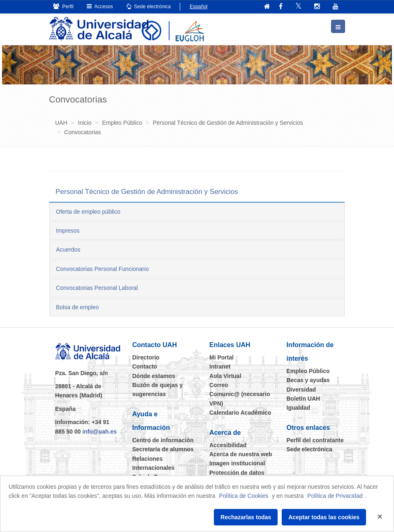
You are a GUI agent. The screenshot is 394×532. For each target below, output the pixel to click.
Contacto (145, 366)
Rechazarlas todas (246, 517)
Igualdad (299, 408)
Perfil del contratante (315, 440)
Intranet (220, 366)
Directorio (146, 357)
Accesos (100, 6)
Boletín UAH (304, 399)
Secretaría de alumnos (163, 449)
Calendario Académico (240, 413)
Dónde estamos (154, 376)
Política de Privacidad (335, 496)
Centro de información (163, 440)
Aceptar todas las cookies (324, 517)
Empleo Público (308, 371)
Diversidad (301, 390)
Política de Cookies (243, 496)
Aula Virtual (225, 376)
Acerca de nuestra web (241, 454)
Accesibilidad (228, 445)
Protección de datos (237, 473)
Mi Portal (221, 357)
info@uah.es (100, 431)
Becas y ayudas (308, 380)
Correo (219, 385)
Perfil (63, 6)
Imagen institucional (237, 463)
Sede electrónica (149, 6)
